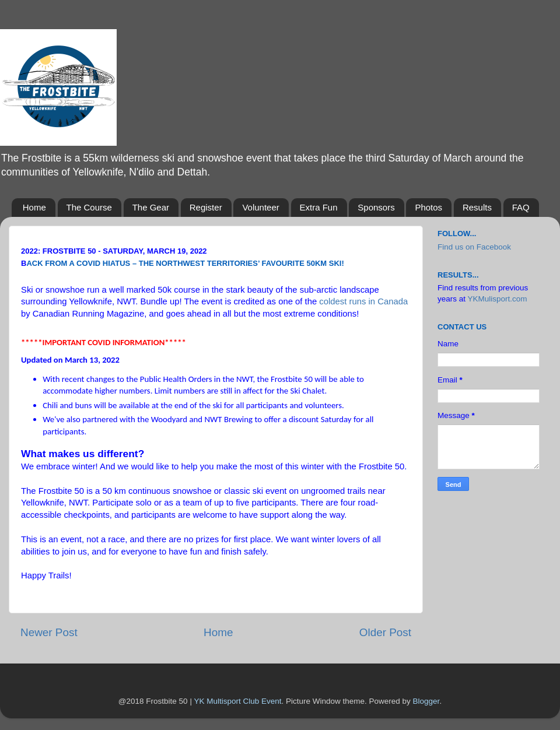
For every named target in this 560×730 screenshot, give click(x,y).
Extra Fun (319, 207)
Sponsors (376, 207)
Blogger (426, 701)
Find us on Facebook (474, 247)
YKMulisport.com (498, 299)
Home (34, 207)
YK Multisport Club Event (237, 701)
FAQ (521, 207)
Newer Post (49, 632)
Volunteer (260, 207)
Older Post (385, 632)
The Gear (151, 207)
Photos (428, 207)
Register (206, 207)
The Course (89, 207)
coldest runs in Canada (363, 301)
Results (477, 207)
